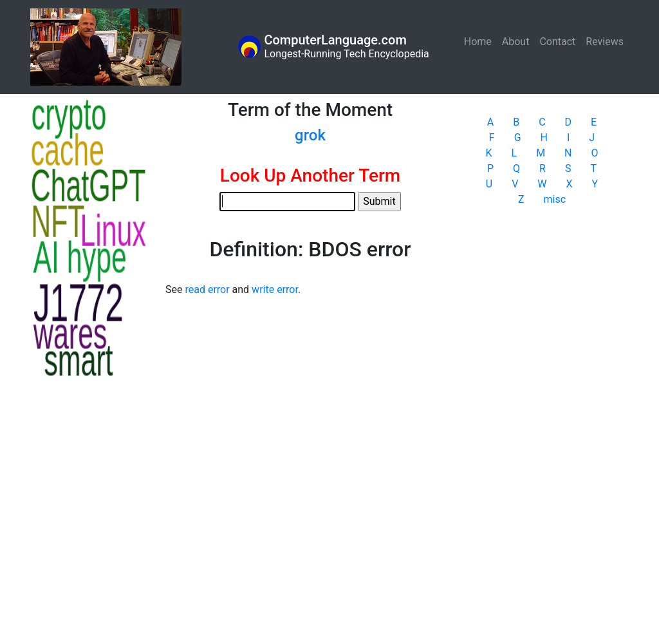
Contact (557, 42)
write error (275, 289)
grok (310, 135)
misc (555, 199)
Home (480, 41)
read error (207, 289)
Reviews (605, 42)
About (516, 42)
